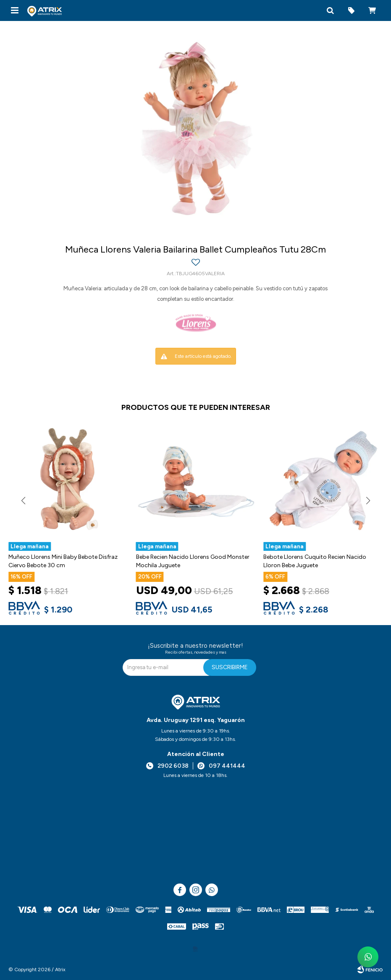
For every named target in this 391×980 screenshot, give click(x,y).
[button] (330, 10)
